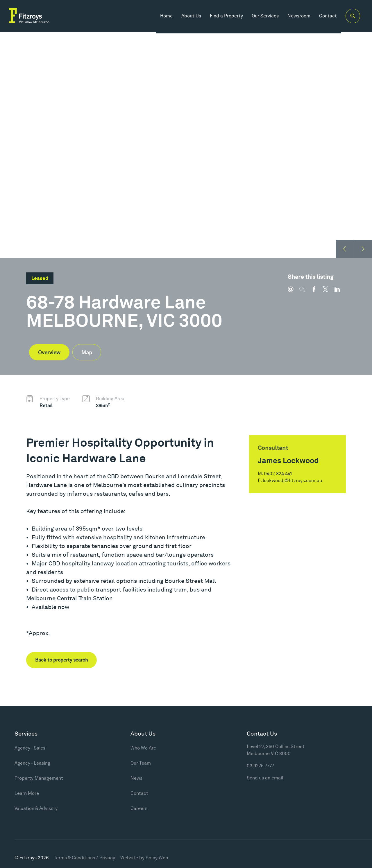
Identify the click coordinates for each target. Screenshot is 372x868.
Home (164, 17)
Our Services (263, 17)
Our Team (141, 763)
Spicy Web (157, 858)
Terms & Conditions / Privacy (84, 858)
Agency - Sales (30, 748)
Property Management (39, 778)
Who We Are (143, 748)
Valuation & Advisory (36, 808)
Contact (325, 17)
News (136, 778)
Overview (49, 352)
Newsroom (296, 17)
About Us (189, 17)
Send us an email (265, 778)
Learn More (27, 793)
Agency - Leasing (32, 763)
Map (87, 352)
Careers (139, 808)
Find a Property (224, 17)
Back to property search (61, 660)
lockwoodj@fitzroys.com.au (292, 480)
